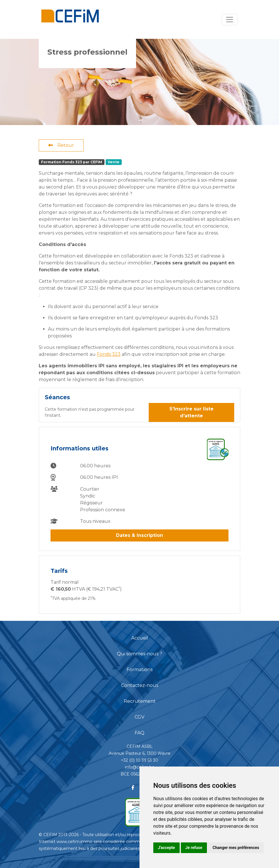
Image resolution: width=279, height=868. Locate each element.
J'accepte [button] (166, 848)
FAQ (139, 733)
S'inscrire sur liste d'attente (191, 412)
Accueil (140, 638)
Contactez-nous (140, 685)
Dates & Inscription (139, 535)
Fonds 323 (109, 354)
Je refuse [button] (194, 848)
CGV (139, 717)
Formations (139, 670)
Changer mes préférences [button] (236, 848)
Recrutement (140, 701)
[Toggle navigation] (230, 20)
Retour (61, 145)
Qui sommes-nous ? (139, 654)
